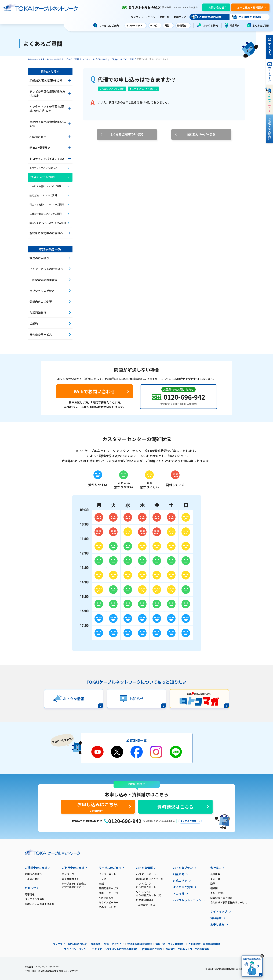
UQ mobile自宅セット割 (150, 879)
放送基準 (96, 944)
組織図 (214, 888)
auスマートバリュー (147, 874)
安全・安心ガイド (114, 944)
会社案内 (216, 868)
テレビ (103, 879)
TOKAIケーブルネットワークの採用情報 (187, 949)
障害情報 (30, 894)
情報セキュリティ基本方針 (170, 944)
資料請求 (216, 918)
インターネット (107, 874)
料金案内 (232, 25)
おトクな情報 (208, 25)
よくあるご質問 (258, 25)
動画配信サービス (109, 888)
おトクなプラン (183, 868)
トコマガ (179, 893)
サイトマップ (219, 911)
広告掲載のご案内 (152, 949)
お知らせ (30, 888)
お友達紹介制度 (145, 900)
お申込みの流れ (33, 874)
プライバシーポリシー (76, 949)
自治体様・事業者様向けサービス (229, 902)
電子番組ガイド (70, 879)
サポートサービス (109, 893)
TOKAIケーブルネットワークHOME (44, 59)
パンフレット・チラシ (143, 17)
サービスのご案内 (110, 868)
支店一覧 (165, 17)
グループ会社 (218, 893)
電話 (101, 884)
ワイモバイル (155, 893)
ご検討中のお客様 (36, 868)
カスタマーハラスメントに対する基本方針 (115, 949)
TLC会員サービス (146, 905)
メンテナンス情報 (35, 899)
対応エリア (180, 17)
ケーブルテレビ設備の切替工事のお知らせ (74, 885)
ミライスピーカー (109, 902)
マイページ (68, 874)
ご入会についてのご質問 (122, 59)
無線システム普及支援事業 (39, 904)
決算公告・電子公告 (221, 898)
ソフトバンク (155, 885)
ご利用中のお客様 (73, 868)
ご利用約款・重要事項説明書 (204, 944)
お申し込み (217, 924)
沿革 (213, 884)
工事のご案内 (32, 879)
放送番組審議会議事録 (140, 944)
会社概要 (215, 874)
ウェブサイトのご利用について (70, 944)
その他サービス (107, 907)
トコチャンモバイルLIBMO (95, 59)
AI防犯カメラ (106, 898)
